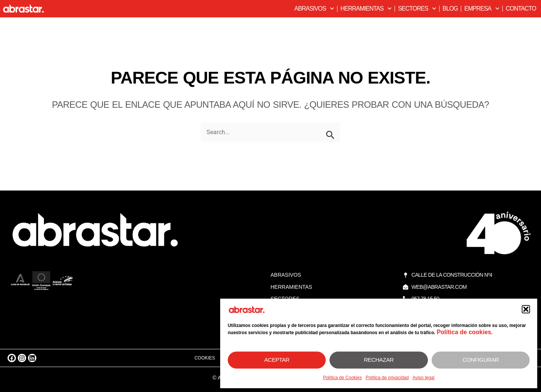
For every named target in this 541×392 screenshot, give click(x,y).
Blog (450, 9)
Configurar (480, 360)
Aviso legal (423, 378)
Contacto (521, 9)
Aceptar (277, 360)
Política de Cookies (343, 378)
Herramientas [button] (366, 9)
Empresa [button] (482, 9)
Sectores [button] (417, 9)
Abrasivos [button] (314, 9)
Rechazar (379, 360)
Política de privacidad (387, 378)
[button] (526, 309)
